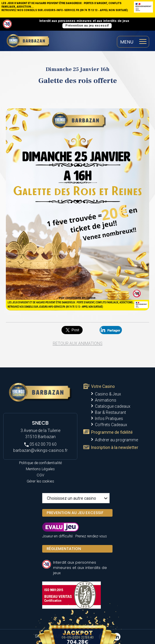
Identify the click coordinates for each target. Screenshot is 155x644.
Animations (106, 400)
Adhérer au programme (116, 440)
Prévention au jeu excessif (87, 26)
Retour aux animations (78, 343)
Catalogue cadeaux (113, 406)
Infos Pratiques (109, 419)
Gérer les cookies (40, 481)
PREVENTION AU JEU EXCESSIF (75, 513)
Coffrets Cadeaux (111, 425)
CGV (40, 475)
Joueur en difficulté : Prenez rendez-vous (75, 536)
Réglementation (64, 549)
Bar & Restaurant (110, 412)
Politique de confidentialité (40, 463)
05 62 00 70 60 (40, 444)
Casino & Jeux (108, 394)
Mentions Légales (40, 469)
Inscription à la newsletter (115, 447)
